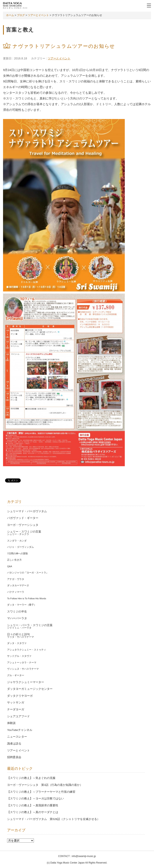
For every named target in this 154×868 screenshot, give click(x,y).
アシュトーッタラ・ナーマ (22, 663)
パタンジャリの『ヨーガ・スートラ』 (28, 573)
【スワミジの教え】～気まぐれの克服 (31, 778)
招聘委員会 (14, 757)
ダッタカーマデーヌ (18, 585)
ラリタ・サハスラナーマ (20, 637)
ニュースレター (17, 737)
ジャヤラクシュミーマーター (26, 682)
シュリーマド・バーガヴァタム (27, 511)
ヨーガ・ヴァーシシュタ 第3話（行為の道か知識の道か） (45, 785)
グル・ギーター (16, 675)
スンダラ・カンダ (17, 541)
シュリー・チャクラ (18, 534)
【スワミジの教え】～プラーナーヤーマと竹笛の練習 (41, 792)
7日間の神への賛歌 (17, 554)
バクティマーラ (16, 592)
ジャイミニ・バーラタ (19, 628)
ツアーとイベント (59, 58)
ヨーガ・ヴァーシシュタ (23, 525)
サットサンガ (16, 703)
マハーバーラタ (17, 618)
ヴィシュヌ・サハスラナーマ (23, 669)
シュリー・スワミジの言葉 (24, 532)
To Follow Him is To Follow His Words (27, 598)
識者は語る (14, 744)
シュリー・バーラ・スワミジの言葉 (30, 625)
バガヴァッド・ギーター (23, 518)
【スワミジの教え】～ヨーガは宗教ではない (36, 799)
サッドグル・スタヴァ (19, 656)
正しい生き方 (14, 560)
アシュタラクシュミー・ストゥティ (27, 650)
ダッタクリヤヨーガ (20, 696)
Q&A (10, 566)
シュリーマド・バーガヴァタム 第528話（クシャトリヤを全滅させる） (53, 819)
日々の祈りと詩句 (18, 634)
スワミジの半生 (17, 612)
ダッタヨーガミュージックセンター (30, 689)
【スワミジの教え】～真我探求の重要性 (33, 805)
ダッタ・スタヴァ (17, 643)
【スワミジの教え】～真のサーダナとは (33, 812)
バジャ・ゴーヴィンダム (20, 547)
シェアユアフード (18, 716)
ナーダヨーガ (16, 709)
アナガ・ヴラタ (16, 579)
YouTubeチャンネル (20, 730)
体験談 (11, 723)
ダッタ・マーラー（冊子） (22, 605)
